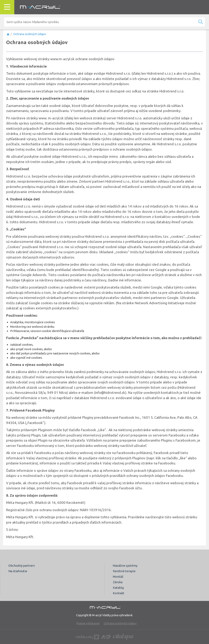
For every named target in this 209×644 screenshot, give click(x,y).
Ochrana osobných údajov (120, 623)
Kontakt (119, 593)
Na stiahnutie (18, 571)
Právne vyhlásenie (88, 623)
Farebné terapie (124, 571)
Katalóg (118, 588)
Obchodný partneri (22, 566)
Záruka (118, 582)
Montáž (118, 577)
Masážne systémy (125, 566)
